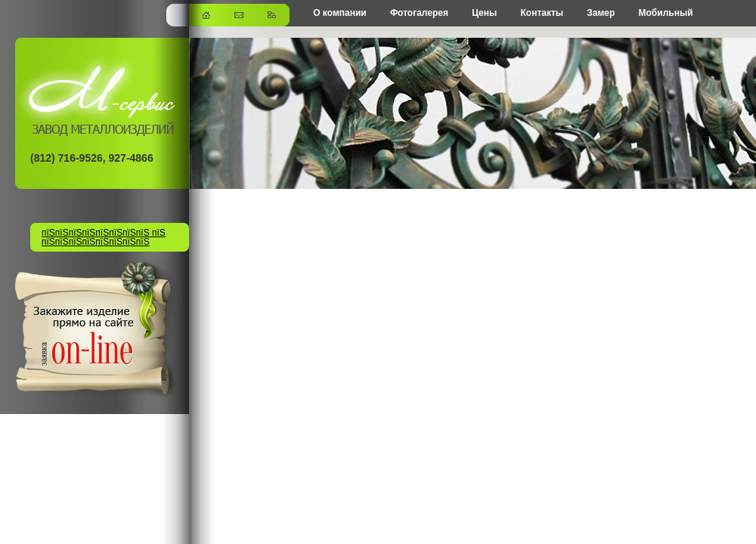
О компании (340, 13)
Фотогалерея (419, 13)
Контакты (542, 13)
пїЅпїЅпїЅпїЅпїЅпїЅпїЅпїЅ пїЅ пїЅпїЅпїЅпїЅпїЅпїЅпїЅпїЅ (104, 237)
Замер (601, 13)
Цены (484, 13)
